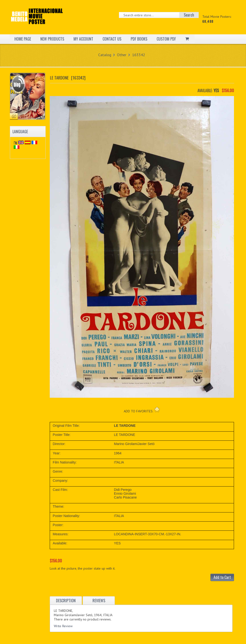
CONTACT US (112, 39)
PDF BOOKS (139, 39)
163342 (139, 55)
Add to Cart (222, 577)
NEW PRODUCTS (52, 39)
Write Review (63, 626)
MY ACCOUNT (83, 39)
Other (122, 55)
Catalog (105, 55)
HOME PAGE (23, 39)
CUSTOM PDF (166, 39)
